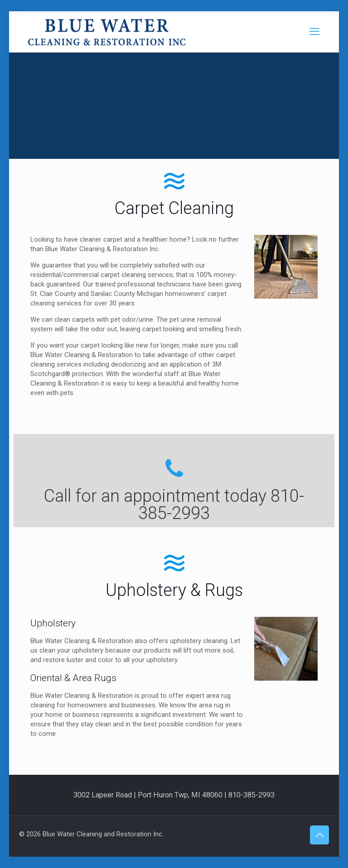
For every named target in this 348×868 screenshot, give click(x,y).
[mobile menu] (314, 32)
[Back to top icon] (319, 835)
